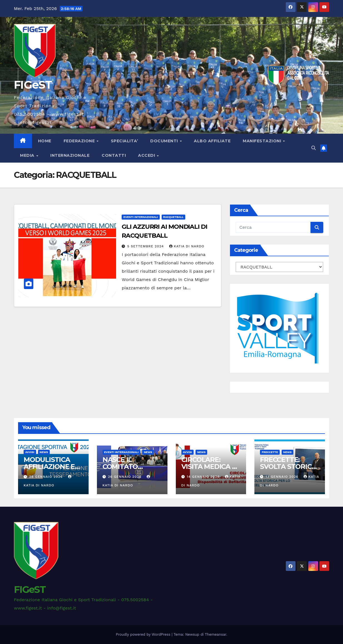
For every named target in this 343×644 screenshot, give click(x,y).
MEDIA (28, 155)
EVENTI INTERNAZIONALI (141, 217)
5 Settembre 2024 (146, 246)
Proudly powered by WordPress (144, 634)
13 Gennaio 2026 (283, 477)
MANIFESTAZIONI (263, 141)
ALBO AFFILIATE (212, 141)
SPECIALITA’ (125, 141)
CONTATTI (114, 155)
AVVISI (30, 452)
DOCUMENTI (165, 141)
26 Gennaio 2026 (126, 477)
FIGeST (33, 85)
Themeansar (216, 634)
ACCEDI (147, 155)
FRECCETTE (270, 452)
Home (45, 141)
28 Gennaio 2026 (47, 477)
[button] (314, 148)
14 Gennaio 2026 (204, 477)
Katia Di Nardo (187, 246)
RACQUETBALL (173, 217)
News (44, 452)
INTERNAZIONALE (70, 155)
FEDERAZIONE (80, 141)
